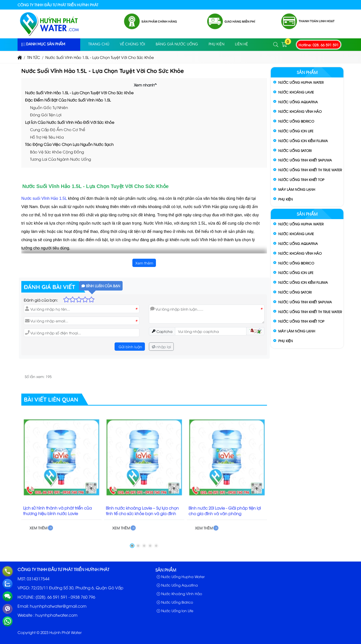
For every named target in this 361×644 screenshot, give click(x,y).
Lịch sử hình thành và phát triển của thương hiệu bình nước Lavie (57, 514)
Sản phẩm (307, 72)
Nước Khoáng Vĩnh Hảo (300, 111)
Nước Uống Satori (295, 150)
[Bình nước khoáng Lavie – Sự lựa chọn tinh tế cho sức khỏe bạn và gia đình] (144, 461)
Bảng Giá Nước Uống (177, 44)
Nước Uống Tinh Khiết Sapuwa (305, 160)
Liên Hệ (241, 44)
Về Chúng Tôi (132, 44)
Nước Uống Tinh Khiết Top (301, 179)
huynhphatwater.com (56, 615)
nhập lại (161, 347)
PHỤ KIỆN (216, 44)
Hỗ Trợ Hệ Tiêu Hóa (47, 137)
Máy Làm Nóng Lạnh (297, 189)
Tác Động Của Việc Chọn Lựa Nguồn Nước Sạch (69, 144)
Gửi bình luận (130, 347)
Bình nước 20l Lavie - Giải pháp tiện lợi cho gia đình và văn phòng (225, 515)
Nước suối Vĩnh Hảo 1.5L (44, 198)
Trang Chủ (99, 44)
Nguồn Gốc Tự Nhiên (49, 107)
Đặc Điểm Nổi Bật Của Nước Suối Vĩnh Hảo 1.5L (68, 100)
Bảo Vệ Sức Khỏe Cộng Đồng (57, 152)
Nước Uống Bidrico (296, 121)
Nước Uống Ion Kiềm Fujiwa (303, 141)
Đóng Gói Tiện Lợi (46, 115)
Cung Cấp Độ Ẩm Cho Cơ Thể (58, 129)
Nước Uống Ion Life (296, 131)
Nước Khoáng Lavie (296, 92)
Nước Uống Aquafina (298, 102)
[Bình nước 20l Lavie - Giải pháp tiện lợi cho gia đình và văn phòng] (227, 461)
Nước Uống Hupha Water (301, 82)
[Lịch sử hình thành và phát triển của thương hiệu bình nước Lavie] (61, 461)
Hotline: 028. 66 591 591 (319, 45)
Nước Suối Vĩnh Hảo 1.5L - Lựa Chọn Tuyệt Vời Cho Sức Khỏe (79, 93)
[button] (276, 45)
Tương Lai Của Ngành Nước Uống (61, 159)
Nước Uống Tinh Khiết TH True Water (310, 170)
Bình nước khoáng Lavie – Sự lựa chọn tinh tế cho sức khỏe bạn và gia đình (142, 514)
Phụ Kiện (286, 199)
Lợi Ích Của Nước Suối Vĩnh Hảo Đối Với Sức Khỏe (70, 122)
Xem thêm (144, 263)
